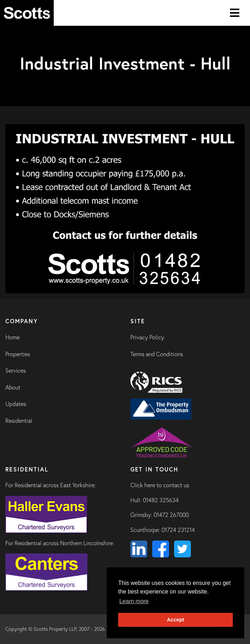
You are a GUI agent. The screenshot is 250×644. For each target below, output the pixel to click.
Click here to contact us (160, 485)
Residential (19, 421)
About (13, 387)
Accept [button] (176, 620)
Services (16, 371)
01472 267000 (171, 515)
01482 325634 (161, 500)
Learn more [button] (134, 601)
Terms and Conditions (157, 354)
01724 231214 (178, 530)
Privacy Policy (147, 337)
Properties (18, 354)
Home (13, 337)
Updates (16, 404)
